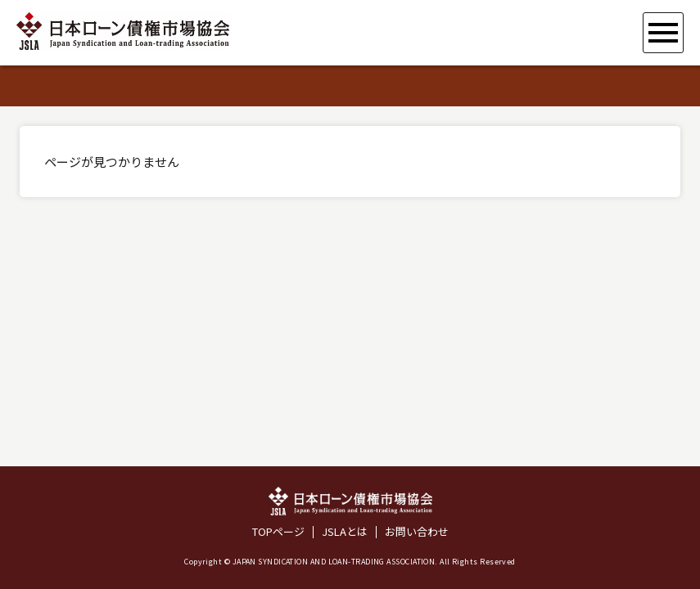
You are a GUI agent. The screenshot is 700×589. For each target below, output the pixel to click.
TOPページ (278, 532)
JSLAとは (345, 532)
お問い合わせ (417, 532)
